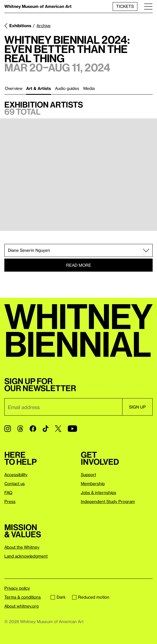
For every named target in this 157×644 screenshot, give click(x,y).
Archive (44, 26)
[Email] (63, 407)
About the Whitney (22, 547)
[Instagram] (8, 429)
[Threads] (20, 429)
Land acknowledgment (26, 556)
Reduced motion (91, 597)
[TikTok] (46, 429)
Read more (79, 265)
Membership (93, 483)
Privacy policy (17, 588)
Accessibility (16, 475)
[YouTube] (72, 429)
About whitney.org (21, 606)
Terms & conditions (23, 597)
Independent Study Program (108, 501)
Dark (58, 597)
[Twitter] (58, 429)
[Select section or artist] (78, 250)
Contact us (15, 483)
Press (10, 501)
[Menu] (148, 6)
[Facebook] (33, 429)
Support (88, 475)
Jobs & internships (98, 492)
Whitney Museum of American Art (38, 6)
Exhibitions (20, 26)
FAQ (8, 492)
